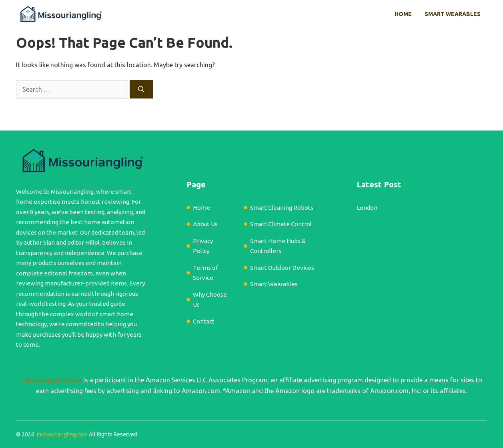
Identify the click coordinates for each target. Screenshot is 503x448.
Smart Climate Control (281, 224)
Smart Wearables (453, 14)
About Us (205, 224)
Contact (204, 321)
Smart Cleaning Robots (282, 208)
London (367, 208)
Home (403, 14)
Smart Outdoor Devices (282, 268)
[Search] (141, 89)
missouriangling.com (51, 380)
